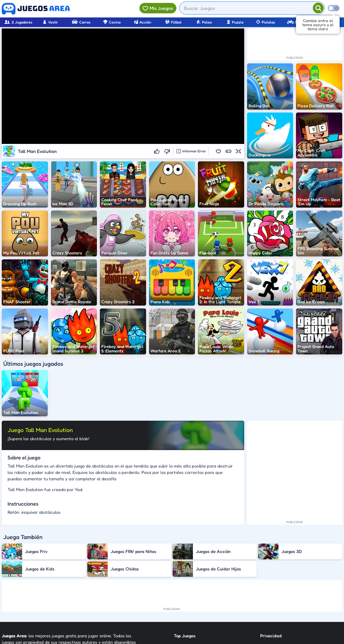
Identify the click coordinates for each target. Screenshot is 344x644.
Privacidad (271, 573)
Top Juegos (185, 573)
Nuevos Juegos (188, 583)
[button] (219, 151)
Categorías (185, 594)
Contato (268, 583)
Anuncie (268, 604)
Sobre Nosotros (189, 604)
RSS (264, 594)
